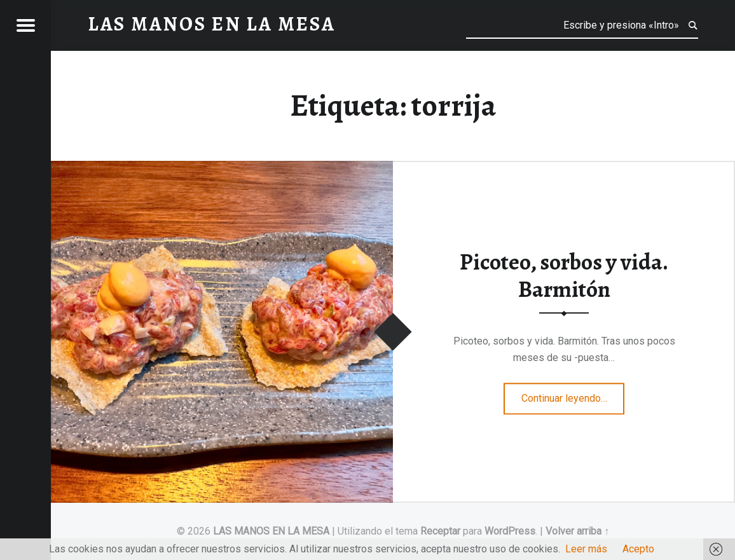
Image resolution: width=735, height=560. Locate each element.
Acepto (638, 549)
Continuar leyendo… (573, 394)
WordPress (510, 531)
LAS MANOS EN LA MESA (271, 531)
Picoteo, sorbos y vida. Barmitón (564, 276)
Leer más (586, 549)
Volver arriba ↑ (577, 531)
